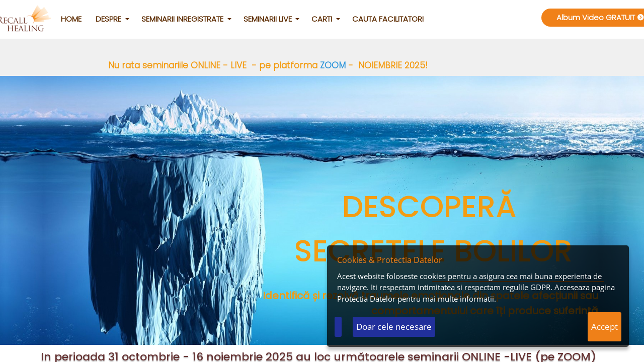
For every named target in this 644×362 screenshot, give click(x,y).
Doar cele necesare (394, 327)
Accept (605, 327)
